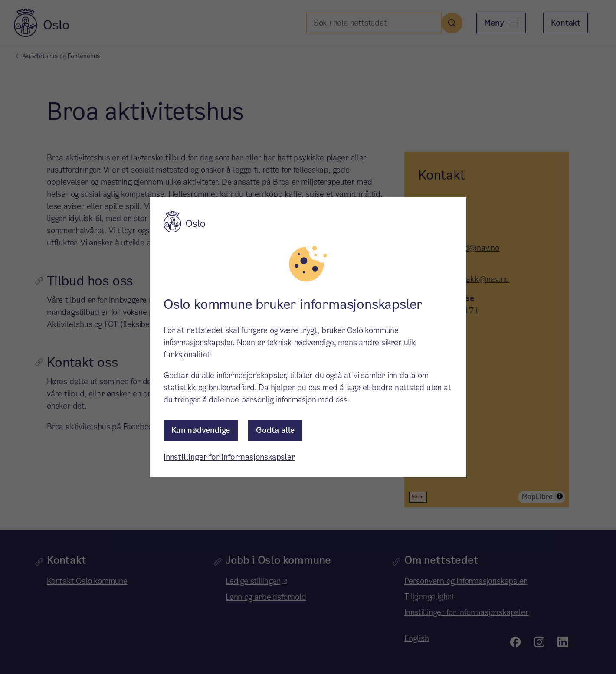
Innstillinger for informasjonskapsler (229, 457)
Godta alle (275, 430)
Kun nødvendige (201, 430)
